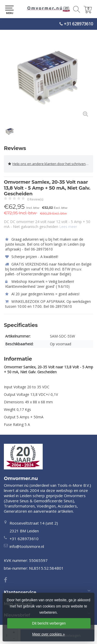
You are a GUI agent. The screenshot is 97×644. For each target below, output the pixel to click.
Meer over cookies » (48, 634)
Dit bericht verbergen (49, 623)
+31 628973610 (79, 24)
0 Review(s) (35, 199)
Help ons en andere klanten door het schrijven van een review (51, 164)
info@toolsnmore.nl (27, 546)
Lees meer (68, 227)
